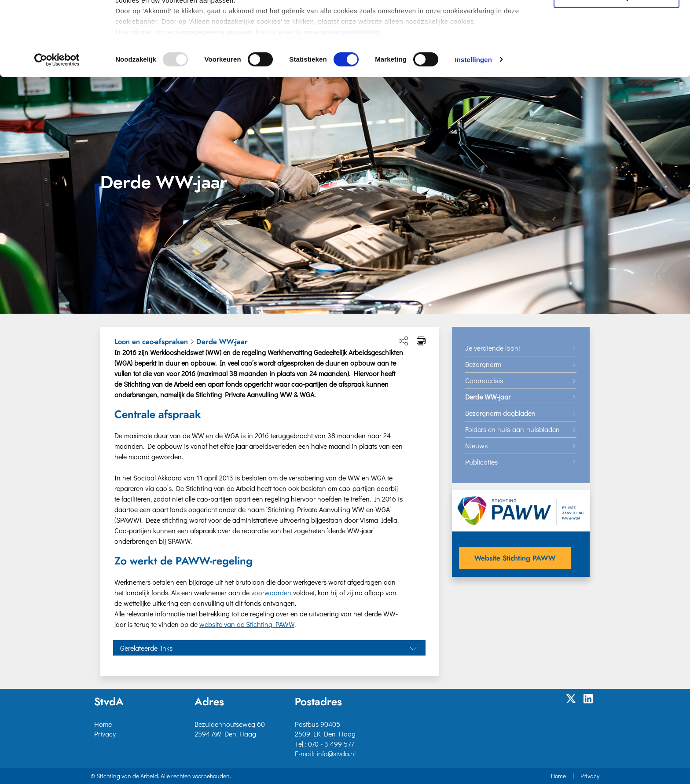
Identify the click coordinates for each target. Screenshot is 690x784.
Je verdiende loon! (493, 348)
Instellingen (473, 134)
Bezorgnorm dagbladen (500, 413)
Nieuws (476, 445)
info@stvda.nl (336, 753)
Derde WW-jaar (222, 342)
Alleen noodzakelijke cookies (617, 71)
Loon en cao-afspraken (151, 342)
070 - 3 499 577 (331, 744)
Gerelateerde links (146, 648)
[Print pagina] (421, 341)
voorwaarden (271, 592)
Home (103, 724)
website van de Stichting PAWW (247, 624)
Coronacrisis (484, 380)
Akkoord (617, 21)
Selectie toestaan (617, 46)
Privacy (105, 734)
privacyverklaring (351, 106)
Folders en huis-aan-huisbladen (512, 429)
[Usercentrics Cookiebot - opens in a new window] (57, 134)
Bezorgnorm (483, 364)
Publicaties (481, 462)
